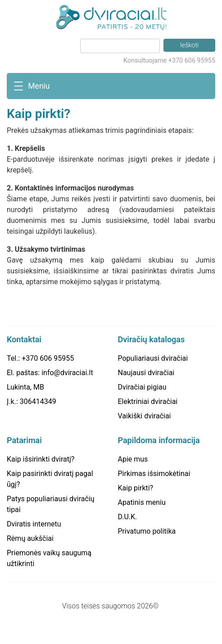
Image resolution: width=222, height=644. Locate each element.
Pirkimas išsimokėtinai (154, 474)
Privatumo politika (147, 531)
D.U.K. (128, 517)
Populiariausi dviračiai (153, 358)
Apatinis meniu (142, 502)
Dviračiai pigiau (142, 387)
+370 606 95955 (48, 358)
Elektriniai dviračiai (148, 401)
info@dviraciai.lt (67, 373)
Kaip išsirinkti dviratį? (41, 459)
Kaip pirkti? (136, 488)
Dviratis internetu (34, 524)
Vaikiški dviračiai (145, 416)
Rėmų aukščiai (30, 538)
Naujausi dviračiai (146, 373)
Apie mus (133, 459)
